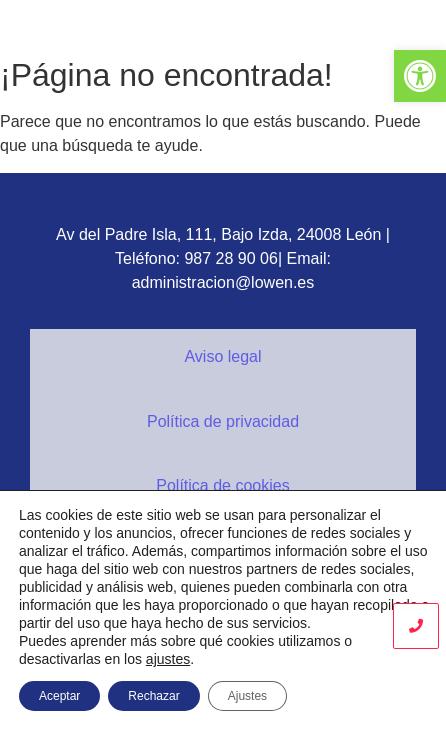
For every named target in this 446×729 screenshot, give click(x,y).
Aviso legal (222, 356)
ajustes (168, 659)
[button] (420, 76)
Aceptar (59, 696)
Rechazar (153, 696)
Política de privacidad (223, 421)
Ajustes (247, 696)
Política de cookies (222, 485)
